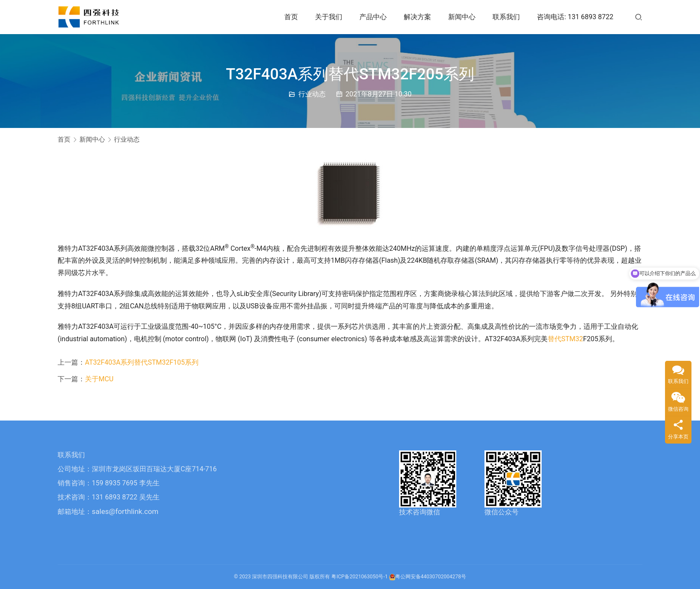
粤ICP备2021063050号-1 (359, 577)
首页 (291, 17)
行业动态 (312, 94)
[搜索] (639, 17)
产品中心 (373, 17)
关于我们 (329, 17)
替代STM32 (565, 339)
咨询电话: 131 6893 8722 (575, 17)
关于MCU (99, 379)
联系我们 (506, 17)
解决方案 (417, 17)
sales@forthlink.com (125, 511)
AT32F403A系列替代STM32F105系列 (142, 362)
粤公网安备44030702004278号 (428, 577)
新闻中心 (462, 17)
